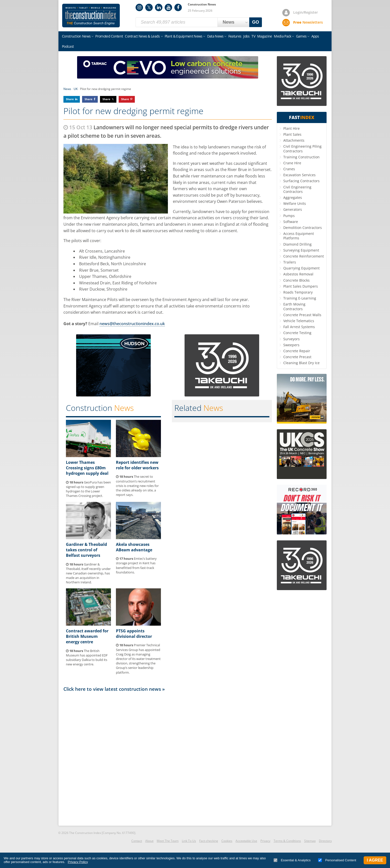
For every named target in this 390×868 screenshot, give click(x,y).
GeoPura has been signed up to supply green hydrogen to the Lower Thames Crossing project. (88, 489)
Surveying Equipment (301, 250)
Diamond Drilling (297, 244)
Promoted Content (109, 36)
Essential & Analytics (292, 860)
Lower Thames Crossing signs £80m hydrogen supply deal (87, 468)
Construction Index (91, 16)
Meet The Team (168, 841)
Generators (293, 209)
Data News (215, 36)
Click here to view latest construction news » (114, 689)
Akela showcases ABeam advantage (134, 547)
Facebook (178, 7)
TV (253, 36)
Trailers (290, 262)
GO (256, 22)
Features (235, 36)
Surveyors (292, 339)
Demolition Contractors (303, 228)
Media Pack (282, 36)
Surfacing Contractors (301, 181)
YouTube (168, 7)
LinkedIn (159, 7)
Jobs (246, 36)
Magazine (265, 36)
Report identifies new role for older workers (137, 465)
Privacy (265, 841)
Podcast (68, 46)
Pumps (289, 216)
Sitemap (310, 841)
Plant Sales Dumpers (301, 286)
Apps (315, 36)
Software (291, 222)
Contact (137, 841)
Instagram (139, 7)
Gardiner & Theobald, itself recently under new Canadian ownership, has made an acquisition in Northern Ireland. (88, 573)
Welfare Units (295, 203)
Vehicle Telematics (299, 321)
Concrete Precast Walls (302, 315)
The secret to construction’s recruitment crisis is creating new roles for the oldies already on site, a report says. (137, 486)
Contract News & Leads (142, 36)
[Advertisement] (168, 758)
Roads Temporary (298, 292)
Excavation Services (299, 175)
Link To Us (189, 841)
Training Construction (301, 157)
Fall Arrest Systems (299, 327)
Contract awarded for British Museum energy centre (87, 636)
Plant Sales (292, 134)
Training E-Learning (300, 298)
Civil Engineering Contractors (297, 189)
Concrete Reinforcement (304, 256)
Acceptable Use (246, 841)
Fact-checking (209, 841)
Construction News (76, 36)
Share (70, 99)
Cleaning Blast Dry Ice (301, 363)
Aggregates (293, 197)
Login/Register (306, 12)
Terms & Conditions (287, 841)
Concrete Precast (297, 357)
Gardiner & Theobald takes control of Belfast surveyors (86, 550)
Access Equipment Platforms (299, 236)
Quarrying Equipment (301, 268)
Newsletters (308, 22)
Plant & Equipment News (184, 36)
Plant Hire (292, 128)
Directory (325, 841)
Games (301, 36)
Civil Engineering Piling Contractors (302, 149)
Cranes (289, 169)
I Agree (375, 860)
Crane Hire (292, 163)
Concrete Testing (297, 333)
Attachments (294, 140)
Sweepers (291, 345)
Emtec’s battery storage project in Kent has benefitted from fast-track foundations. (136, 565)
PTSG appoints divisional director (134, 634)
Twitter (149, 7)
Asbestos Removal (298, 274)
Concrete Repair (297, 351)
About (149, 841)
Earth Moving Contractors (294, 306)
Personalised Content (337, 860)
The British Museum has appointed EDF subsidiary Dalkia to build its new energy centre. (87, 658)
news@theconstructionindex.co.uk (132, 324)
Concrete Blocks (296, 280)
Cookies (227, 841)
